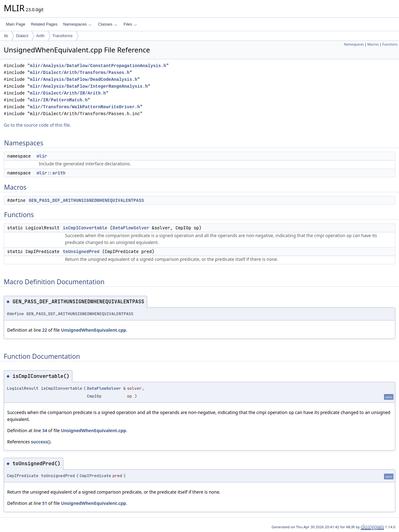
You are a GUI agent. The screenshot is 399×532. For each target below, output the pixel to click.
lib (6, 36)
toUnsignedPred (81, 251)
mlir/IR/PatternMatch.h (59, 100)
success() (41, 442)
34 (45, 430)
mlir (42, 156)
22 (45, 330)
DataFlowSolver (131, 228)
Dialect (22, 36)
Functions (390, 44)
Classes (108, 24)
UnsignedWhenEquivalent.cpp (93, 330)
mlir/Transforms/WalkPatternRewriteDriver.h (85, 107)
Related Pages (44, 24)
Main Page (16, 24)
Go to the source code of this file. (37, 125)
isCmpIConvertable (85, 228)
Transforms (62, 36)
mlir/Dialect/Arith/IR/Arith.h (68, 93)
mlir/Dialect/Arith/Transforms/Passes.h (80, 73)
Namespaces (77, 24)
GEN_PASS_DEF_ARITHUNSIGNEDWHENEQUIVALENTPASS (86, 200)
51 (45, 503)
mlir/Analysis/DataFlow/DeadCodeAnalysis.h (84, 79)
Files (130, 24)
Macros (373, 44)
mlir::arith (51, 173)
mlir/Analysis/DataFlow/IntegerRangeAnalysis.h (89, 86)
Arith (40, 36)
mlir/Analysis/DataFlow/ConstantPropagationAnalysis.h (98, 66)
